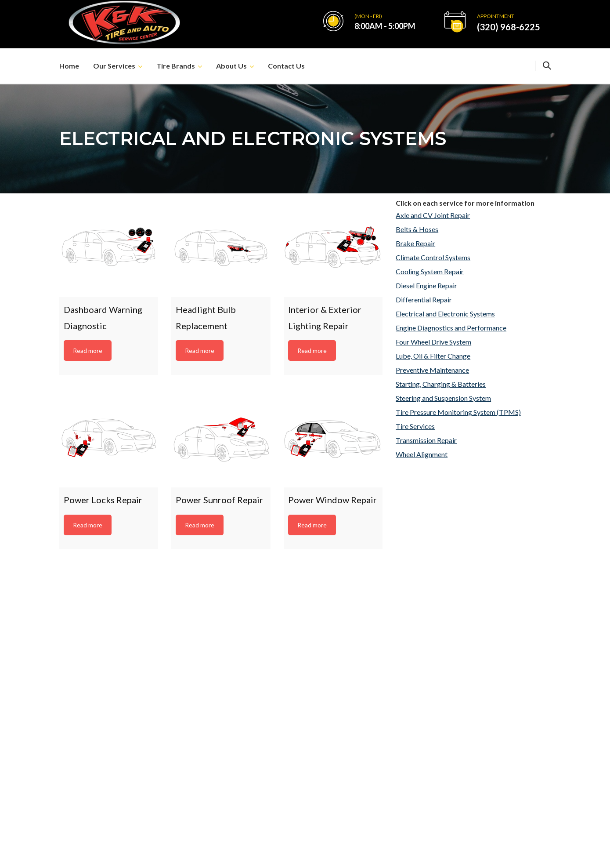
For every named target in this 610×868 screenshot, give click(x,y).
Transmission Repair (426, 440)
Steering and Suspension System (443, 398)
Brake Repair (415, 243)
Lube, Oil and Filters (456, 728)
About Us (231, 66)
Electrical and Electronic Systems (445, 314)
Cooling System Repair (430, 271)
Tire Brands (176, 66)
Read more (88, 350)
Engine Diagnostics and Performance (451, 328)
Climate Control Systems (433, 257)
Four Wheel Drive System (433, 342)
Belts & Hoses (417, 229)
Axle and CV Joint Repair (433, 215)
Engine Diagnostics (455, 713)
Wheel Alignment (422, 454)
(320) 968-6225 (509, 27)
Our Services (114, 66)
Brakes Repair (448, 698)
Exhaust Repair (449, 757)
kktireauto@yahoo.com (471, 608)
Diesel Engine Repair (426, 285)
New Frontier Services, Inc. (387, 852)
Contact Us (286, 66)
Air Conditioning (451, 743)
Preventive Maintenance (432, 370)
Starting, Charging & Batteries (441, 384)
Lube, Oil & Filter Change (433, 356)
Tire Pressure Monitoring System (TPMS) (458, 412)
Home (69, 66)
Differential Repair (424, 300)
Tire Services (415, 426)
